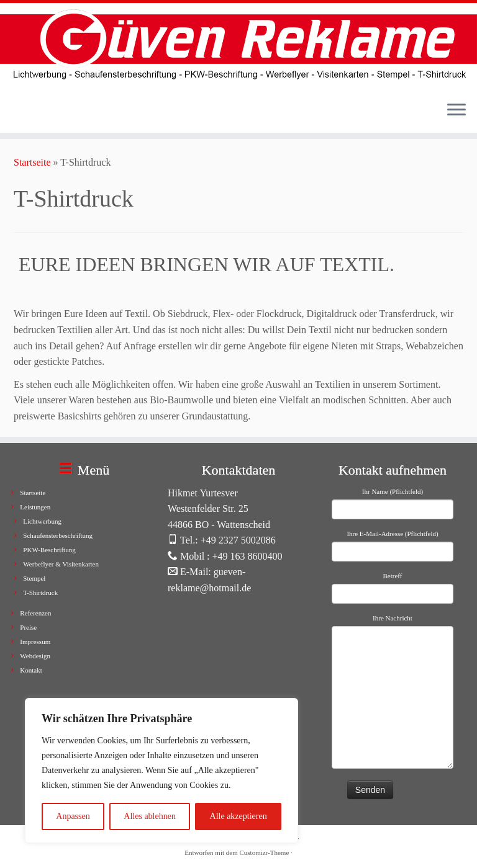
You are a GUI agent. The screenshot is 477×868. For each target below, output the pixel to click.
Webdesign (35, 656)
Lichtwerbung (42, 521)
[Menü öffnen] (457, 110)
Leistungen (35, 507)
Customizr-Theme (264, 852)
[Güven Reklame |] (238, 47)
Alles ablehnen (150, 816)
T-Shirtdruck (40, 593)
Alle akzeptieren (238, 816)
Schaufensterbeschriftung (58, 535)
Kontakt (31, 670)
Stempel (34, 578)
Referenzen (35, 613)
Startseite (32, 162)
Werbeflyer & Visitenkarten (61, 564)
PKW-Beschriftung (49, 550)
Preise (28, 627)
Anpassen (73, 816)
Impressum (35, 642)
